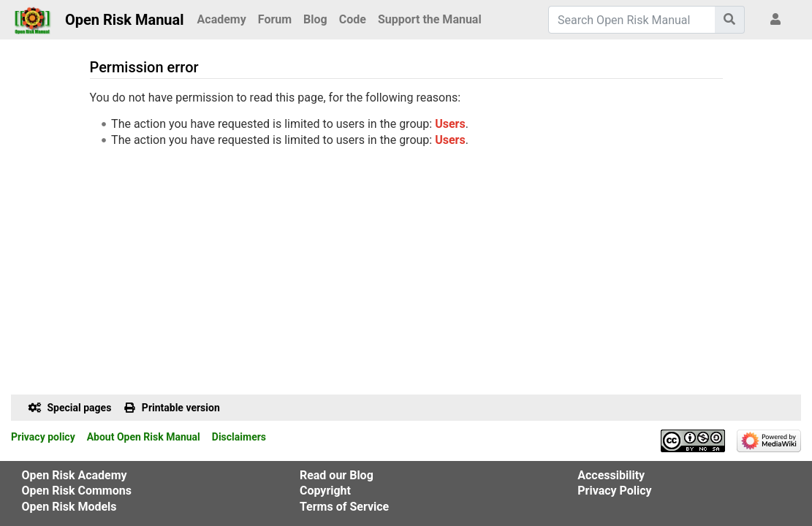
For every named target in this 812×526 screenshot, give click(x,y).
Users (450, 124)
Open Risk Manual (125, 20)
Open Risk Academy (75, 475)
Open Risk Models (69, 507)
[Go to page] (730, 20)
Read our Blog (337, 475)
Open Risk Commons (77, 491)
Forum (275, 19)
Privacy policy (43, 437)
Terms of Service (344, 507)
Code (353, 19)
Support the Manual (430, 19)
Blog (315, 19)
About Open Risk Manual (144, 437)
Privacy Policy (614, 491)
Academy (222, 19)
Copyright (325, 491)
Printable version (181, 408)
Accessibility (611, 475)
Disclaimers (239, 437)
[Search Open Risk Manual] (632, 20)
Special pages (80, 408)
